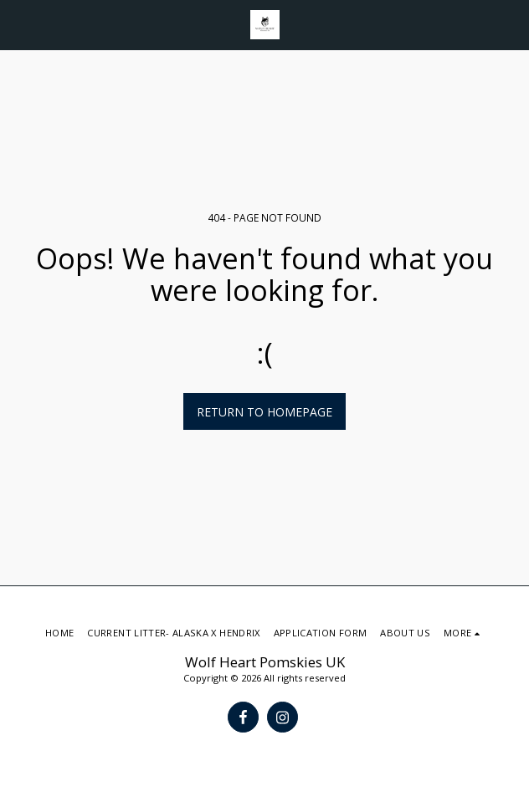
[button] (18, 24)
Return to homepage (264, 412)
